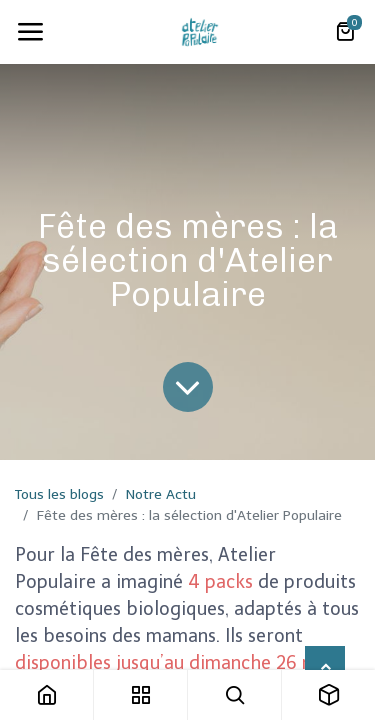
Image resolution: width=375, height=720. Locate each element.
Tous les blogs (59, 494)
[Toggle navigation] (30, 32)
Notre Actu (161, 494)
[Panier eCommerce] (345, 32)
